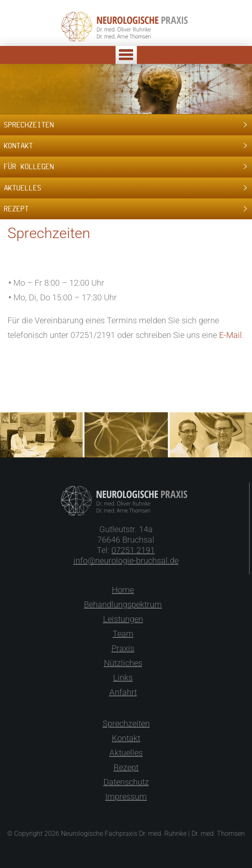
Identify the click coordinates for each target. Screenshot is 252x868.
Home (123, 590)
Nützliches (123, 663)
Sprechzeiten (126, 723)
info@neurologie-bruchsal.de (126, 561)
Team (123, 634)
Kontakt (126, 738)
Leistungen (123, 619)
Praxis (123, 648)
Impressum (126, 797)
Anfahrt (123, 692)
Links (123, 678)
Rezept (126, 767)
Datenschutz (126, 782)
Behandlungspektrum (123, 604)
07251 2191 (133, 550)
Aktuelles (126, 753)
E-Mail (231, 335)
